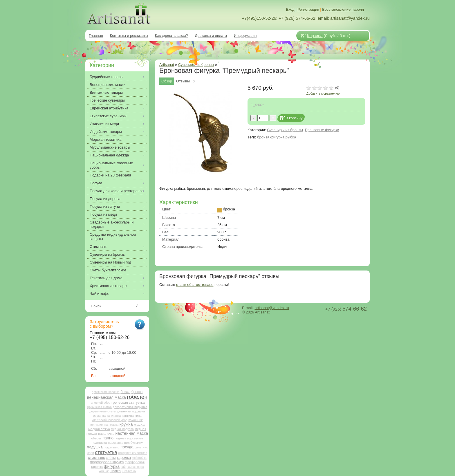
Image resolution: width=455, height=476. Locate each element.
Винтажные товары (106, 92)
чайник (104, 471)
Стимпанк (98, 247)
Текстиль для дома (106, 278)
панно (108, 438)
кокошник (135, 420)
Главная (96, 36)
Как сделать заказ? (171, 36)
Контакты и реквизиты (129, 36)
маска (139, 424)
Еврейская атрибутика (109, 108)
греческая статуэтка (128, 403)
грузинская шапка (100, 407)
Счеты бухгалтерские (108, 270)
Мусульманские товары (110, 147)
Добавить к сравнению (323, 93)
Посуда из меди (103, 214)
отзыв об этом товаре (195, 285)
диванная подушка (131, 411)
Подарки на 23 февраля (110, 175)
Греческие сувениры (107, 100)
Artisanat (167, 65)
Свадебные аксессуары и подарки (112, 224)
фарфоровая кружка (107, 462)
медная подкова (122, 429)
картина (128, 416)
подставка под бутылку (125, 443)
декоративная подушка (130, 407)
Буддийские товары (106, 77)
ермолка (99, 416)
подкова (120, 438)
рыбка (291, 137)
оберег (96, 438)
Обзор (167, 81)
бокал (125, 392)
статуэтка (106, 452)
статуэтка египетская (133, 453)
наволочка (106, 433)
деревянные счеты (102, 411)
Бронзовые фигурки (322, 130)
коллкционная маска (104, 425)
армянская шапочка (106, 392)
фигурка (277, 137)
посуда (127, 447)
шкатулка (129, 471)
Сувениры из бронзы (285, 130)
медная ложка (99, 429)
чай (123, 467)
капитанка (114, 416)
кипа (138, 416)
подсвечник (135, 438)
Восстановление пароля (343, 9)
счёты (111, 458)
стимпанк (96, 458)
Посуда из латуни (105, 207)
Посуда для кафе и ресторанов (117, 191)
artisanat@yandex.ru (272, 308)
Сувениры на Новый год (110, 262)
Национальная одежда (109, 155)
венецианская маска (106, 397)
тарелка (124, 458)
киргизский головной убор (110, 420)
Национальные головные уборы (111, 165)
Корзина (315, 36)
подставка (99, 443)
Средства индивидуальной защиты (113, 237)
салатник (141, 447)
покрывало (111, 447)
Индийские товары (106, 132)
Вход (290, 9)
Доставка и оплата (211, 36)
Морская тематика (105, 139)
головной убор (100, 403)
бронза (263, 137)
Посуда (96, 183)
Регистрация (308, 9)
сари (91, 453)
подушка (95, 447)
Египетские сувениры (108, 116)
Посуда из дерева (105, 199)
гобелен (137, 397)
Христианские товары (108, 286)
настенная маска (132, 433)
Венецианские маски (108, 85)
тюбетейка (139, 458)
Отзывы (183, 81)
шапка (115, 471)
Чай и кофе (100, 294)
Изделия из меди (104, 124)
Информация (245, 36)
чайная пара (135, 467)
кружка (126, 424)
